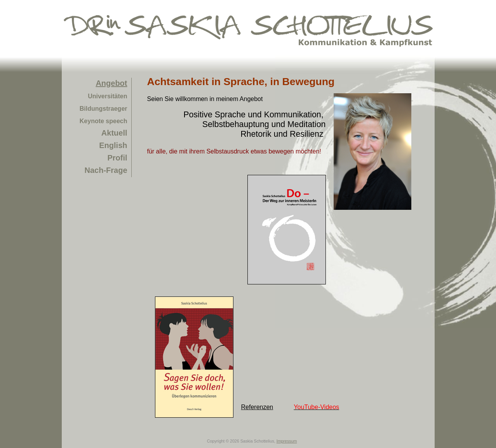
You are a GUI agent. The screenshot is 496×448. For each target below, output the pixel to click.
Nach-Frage (106, 170)
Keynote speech (104, 121)
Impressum (287, 441)
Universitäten (107, 96)
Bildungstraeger (104, 109)
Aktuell (114, 133)
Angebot (111, 83)
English (113, 145)
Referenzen (257, 407)
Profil (117, 158)
